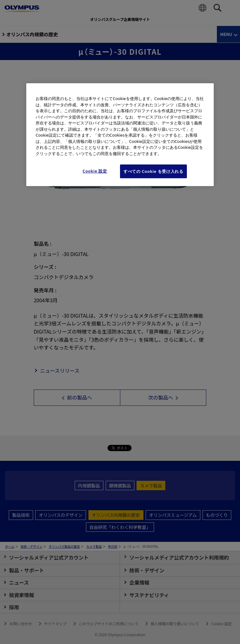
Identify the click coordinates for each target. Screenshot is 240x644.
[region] (120, 135)
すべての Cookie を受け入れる (153, 171)
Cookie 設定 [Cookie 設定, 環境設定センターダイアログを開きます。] (95, 171)
